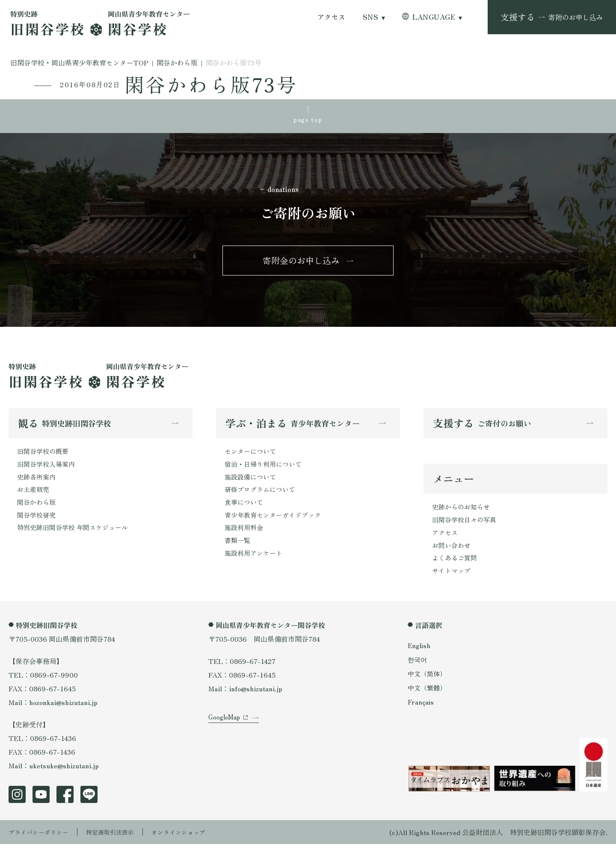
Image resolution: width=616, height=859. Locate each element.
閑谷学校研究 (38, 527)
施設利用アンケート (255, 569)
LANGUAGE (434, 17)
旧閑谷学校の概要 (44, 459)
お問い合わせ (453, 558)
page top (308, 120)
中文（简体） (428, 688)
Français (421, 717)
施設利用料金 (245, 541)
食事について (245, 514)
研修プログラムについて (262, 500)
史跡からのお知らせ (463, 517)
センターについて (252, 459)
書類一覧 (238, 555)
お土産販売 (34, 500)
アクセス (332, 17)
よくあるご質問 (456, 572)
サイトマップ (453, 585)
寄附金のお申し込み (301, 265)
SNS (370, 17)
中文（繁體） (428, 702)
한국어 (418, 674)
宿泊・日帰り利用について (266, 473)
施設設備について (252, 486)
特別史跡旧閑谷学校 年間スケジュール (76, 541)
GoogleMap (226, 743)
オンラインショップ (198, 847)
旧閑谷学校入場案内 (48, 473)
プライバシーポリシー (43, 847)
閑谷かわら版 (38, 514)
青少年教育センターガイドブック (276, 527)
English (420, 660)
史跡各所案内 (38, 486)
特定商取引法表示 (122, 847)
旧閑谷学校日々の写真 (466, 530)
